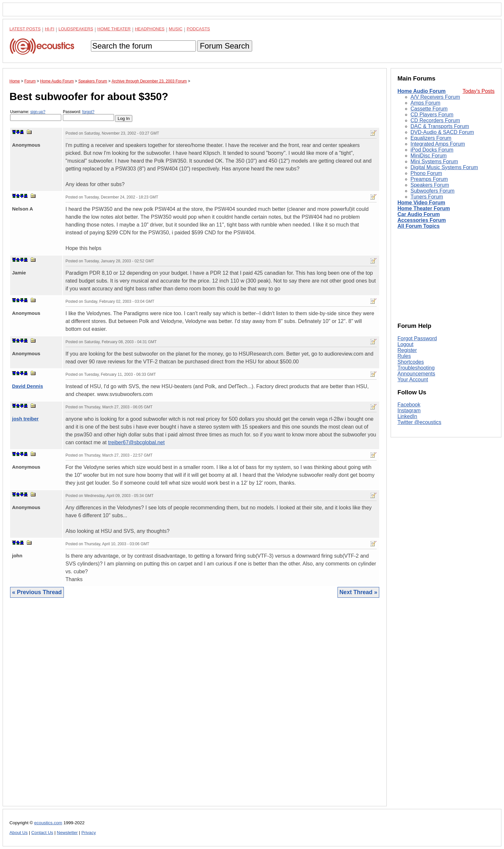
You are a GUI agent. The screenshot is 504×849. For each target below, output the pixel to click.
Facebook (409, 405)
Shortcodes (411, 362)
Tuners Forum (427, 197)
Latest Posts (25, 29)
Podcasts (198, 29)
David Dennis (28, 386)
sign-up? (38, 112)
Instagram (409, 410)
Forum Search (224, 46)
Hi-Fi (50, 29)
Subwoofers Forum (432, 191)
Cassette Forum (429, 109)
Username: (36, 115)
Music (176, 29)
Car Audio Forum (419, 214)
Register (407, 350)
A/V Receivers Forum (435, 97)
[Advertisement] (195, 707)
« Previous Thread (37, 592)
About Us (19, 833)
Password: (88, 115)
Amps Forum (425, 103)
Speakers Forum (430, 185)
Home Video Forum (421, 203)
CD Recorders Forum (435, 120)
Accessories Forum (422, 220)
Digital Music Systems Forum (444, 167)
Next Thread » (358, 592)
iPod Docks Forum (432, 150)
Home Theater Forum (424, 208)
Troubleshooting (416, 368)
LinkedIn (407, 416)
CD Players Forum (432, 115)
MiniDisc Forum (429, 156)
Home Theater (114, 29)
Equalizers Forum (431, 138)
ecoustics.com (48, 823)
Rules (404, 356)
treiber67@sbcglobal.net (137, 442)
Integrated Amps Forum (438, 144)
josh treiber (25, 419)
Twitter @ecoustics (419, 422)
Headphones (150, 29)
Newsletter (67, 833)
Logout (405, 344)
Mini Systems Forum (434, 161)
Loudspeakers (76, 29)
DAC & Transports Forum (440, 126)
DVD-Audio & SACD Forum (442, 132)
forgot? (88, 112)
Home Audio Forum (422, 91)
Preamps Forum (429, 179)
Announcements (416, 374)
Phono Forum (426, 173)
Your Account (413, 380)
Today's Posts (479, 91)
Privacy (89, 833)
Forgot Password (417, 338)
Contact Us (42, 833)
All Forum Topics (418, 226)
